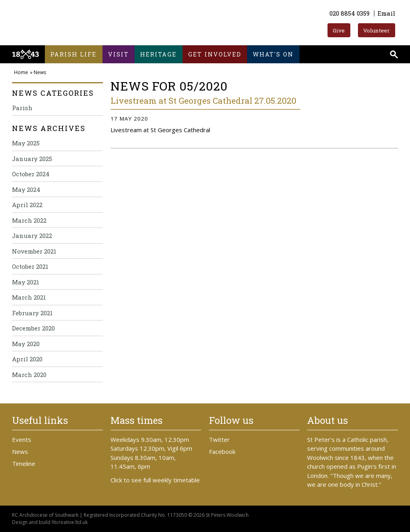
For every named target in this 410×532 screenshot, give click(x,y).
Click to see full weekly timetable (155, 480)
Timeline (24, 463)
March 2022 (29, 220)
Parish (22, 108)
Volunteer (376, 30)
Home (21, 72)
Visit (119, 54)
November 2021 (34, 251)
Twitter (219, 439)
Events (22, 439)
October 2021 (30, 266)
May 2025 (26, 143)
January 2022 (32, 236)
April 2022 (27, 205)
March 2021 (29, 297)
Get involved (215, 54)
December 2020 (33, 328)
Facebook (222, 451)
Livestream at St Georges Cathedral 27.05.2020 (203, 101)
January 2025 (32, 159)
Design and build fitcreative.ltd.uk (50, 522)
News (40, 72)
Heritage (158, 54)
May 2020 (26, 344)
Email (386, 13)
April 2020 (27, 359)
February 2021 (32, 313)
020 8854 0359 (350, 13)
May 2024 (26, 189)
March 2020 (29, 375)
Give (339, 30)
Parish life (73, 54)
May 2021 (26, 282)
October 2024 (31, 174)
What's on (273, 54)
